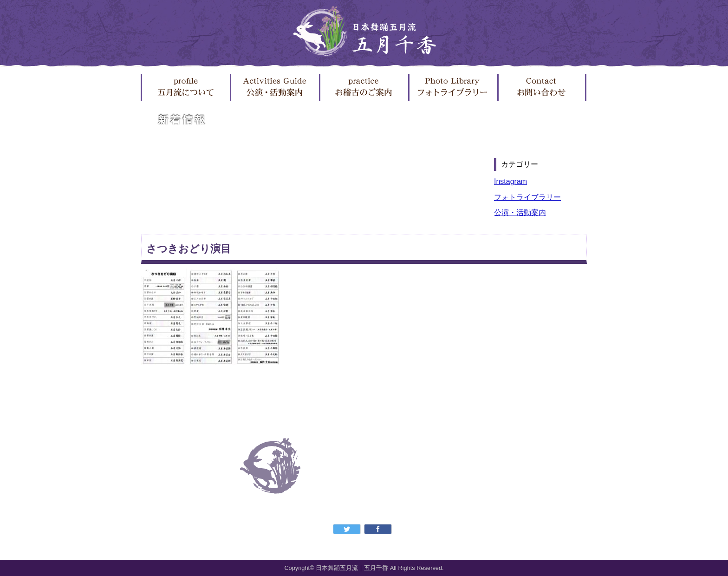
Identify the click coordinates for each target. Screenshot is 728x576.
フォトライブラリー (453, 88)
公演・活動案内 (274, 88)
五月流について (185, 88)
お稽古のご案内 (364, 88)
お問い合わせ (542, 88)
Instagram (510, 181)
